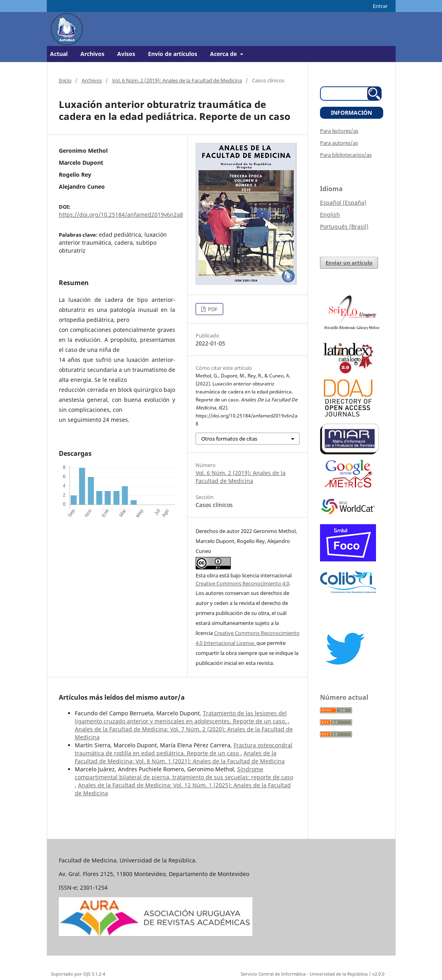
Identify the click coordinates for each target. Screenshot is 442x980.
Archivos (92, 54)
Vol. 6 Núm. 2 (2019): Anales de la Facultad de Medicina (177, 80)
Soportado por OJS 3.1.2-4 (78, 974)
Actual (59, 54)
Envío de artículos (173, 54)
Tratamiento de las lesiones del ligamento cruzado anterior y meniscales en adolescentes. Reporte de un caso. (181, 717)
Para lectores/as (339, 131)
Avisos (126, 54)
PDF (212, 309)
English (330, 215)
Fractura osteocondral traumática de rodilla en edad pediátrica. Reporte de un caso (184, 749)
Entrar (380, 6)
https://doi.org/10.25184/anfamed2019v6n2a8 (121, 215)
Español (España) (343, 203)
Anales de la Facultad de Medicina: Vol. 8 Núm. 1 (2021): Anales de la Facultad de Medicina (180, 757)
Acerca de (224, 54)
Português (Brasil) (344, 227)
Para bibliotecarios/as (346, 155)
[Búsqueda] (347, 94)
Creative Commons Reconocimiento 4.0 (242, 583)
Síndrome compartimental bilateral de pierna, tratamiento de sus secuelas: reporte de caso (184, 773)
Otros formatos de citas (229, 439)
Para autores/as (339, 143)
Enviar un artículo (349, 263)
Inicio (65, 80)
